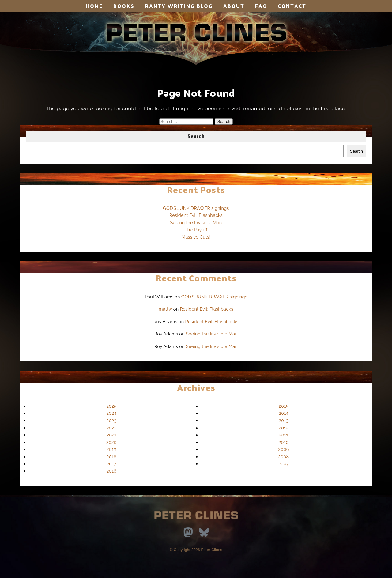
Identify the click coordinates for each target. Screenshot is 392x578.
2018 (111, 457)
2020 (111, 442)
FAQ (261, 6)
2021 (111, 435)
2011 (284, 435)
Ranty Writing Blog (179, 6)
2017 (111, 464)
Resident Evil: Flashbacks (196, 215)
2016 (111, 471)
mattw (165, 309)
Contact (292, 6)
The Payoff (196, 230)
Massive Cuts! (196, 237)
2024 (112, 413)
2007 (284, 464)
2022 (112, 428)
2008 (284, 457)
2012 (283, 428)
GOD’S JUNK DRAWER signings (196, 208)
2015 (284, 406)
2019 (111, 449)
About (234, 6)
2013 (283, 420)
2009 (284, 449)
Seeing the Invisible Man (196, 223)
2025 (112, 406)
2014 (284, 413)
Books (124, 6)
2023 (112, 420)
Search (196, 136)
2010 (284, 442)
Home (94, 6)
